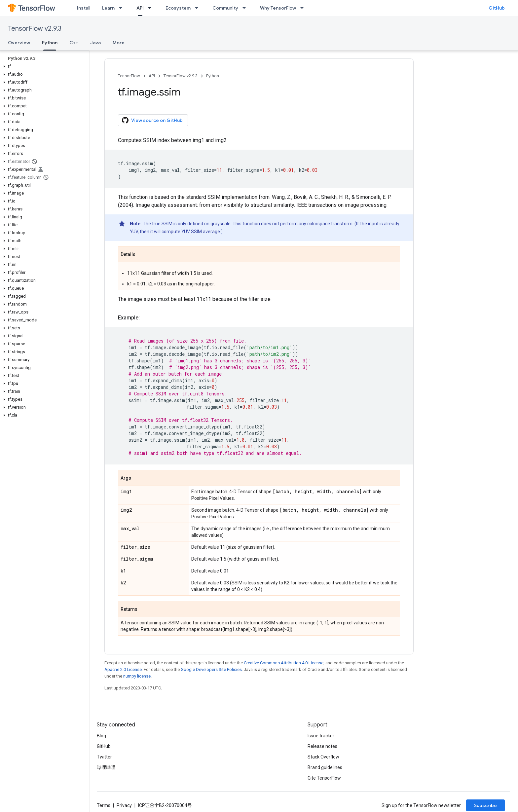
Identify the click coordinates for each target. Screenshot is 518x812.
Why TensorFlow (278, 8)
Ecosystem (178, 8)
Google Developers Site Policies (211, 669)
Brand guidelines (325, 767)
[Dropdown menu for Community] (246, 8)
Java (95, 43)
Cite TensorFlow (324, 778)
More (119, 43)
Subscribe (485, 805)
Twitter (104, 757)
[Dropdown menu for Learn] (123, 8)
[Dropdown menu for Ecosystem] (199, 8)
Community (225, 8)
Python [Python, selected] (50, 43)
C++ (74, 43)
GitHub (497, 8)
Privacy (124, 805)
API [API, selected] (140, 8)
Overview (19, 43)
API (152, 76)
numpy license (137, 676)
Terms (104, 805)
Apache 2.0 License (123, 669)
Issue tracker (321, 736)
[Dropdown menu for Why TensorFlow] (304, 8)
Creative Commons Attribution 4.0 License (284, 663)
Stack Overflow (323, 757)
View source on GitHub (152, 120)
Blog (101, 736)
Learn (108, 8)
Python (213, 76)
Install (84, 8)
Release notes (322, 746)
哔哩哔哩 (106, 767)
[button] (43, 66)
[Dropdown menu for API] (152, 8)
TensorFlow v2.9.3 (35, 29)
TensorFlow (129, 76)
